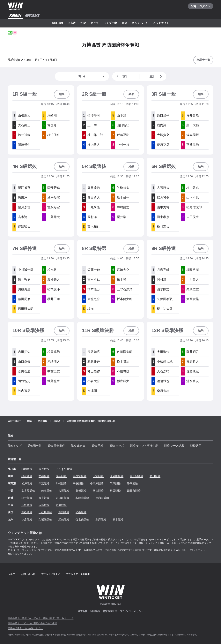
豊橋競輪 (81, 491)
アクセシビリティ (51, 574)
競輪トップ (15, 446)
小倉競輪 (27, 519)
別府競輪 (101, 519)
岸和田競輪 (102, 498)
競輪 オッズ (117, 446)
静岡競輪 (132, 483)
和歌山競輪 (82, 498)
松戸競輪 (27, 483)
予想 (83, 23)
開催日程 (57, 23)
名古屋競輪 (28, 491)
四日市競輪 (134, 491)
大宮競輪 (98, 476)
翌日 (156, 76)
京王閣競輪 (136, 476)
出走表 (72, 23)
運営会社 (83, 611)
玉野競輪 (27, 505)
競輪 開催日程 (56, 446)
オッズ (95, 23)
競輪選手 (196, 446)
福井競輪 (27, 498)
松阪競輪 (115, 491)
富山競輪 (98, 491)
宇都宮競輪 (80, 476)
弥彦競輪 (27, 476)
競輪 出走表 (78, 446)
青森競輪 (44, 469)
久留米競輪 (45, 519)
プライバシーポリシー (132, 611)
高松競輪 (27, 512)
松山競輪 (81, 512)
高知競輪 (64, 512)
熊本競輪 (118, 519)
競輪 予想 (97, 446)
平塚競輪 (78, 483)
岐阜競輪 (47, 491)
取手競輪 (61, 476)
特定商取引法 (110, 611)
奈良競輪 (44, 498)
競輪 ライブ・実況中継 (144, 446)
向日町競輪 (63, 498)
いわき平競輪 (64, 469)
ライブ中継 (110, 23)
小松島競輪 (45, 512)
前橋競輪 (44, 476)
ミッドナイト (161, 23)
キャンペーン (140, 23)
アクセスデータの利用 (78, 574)
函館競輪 (27, 469)
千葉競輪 (44, 483)
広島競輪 (44, 505)
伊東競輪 (115, 483)
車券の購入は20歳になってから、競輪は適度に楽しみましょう (41, 618)
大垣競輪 (64, 491)
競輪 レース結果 (174, 446)
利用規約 (95, 611)
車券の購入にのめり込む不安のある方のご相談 (32, 623)
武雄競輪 (64, 519)
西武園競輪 (117, 476)
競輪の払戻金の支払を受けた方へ (25, 628)
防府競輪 (61, 505)
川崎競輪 (61, 483)
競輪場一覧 (34, 446)
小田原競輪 (97, 483)
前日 (122, 76)
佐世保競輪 (82, 519)
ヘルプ (11, 574)
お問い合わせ (28, 574)
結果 (124, 23)
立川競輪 (155, 476)
